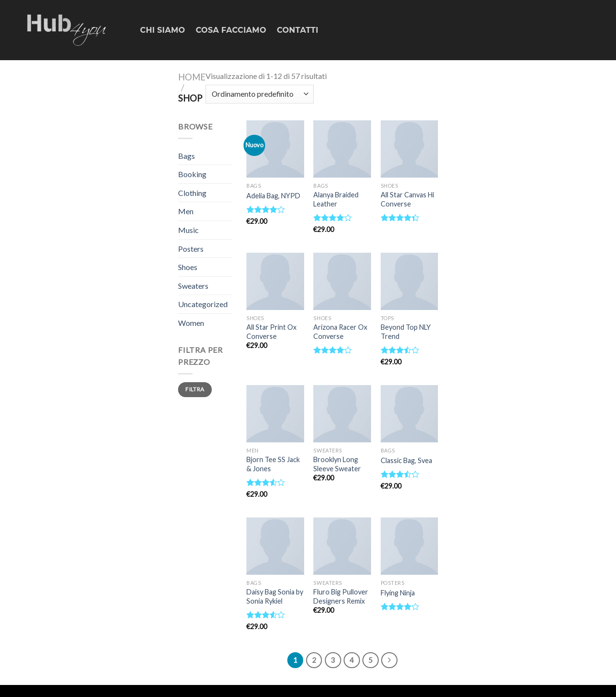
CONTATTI (297, 30)
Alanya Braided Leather (336, 199)
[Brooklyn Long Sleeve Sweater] (342, 414)
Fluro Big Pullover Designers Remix (341, 596)
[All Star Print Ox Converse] (275, 282)
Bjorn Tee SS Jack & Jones (273, 464)
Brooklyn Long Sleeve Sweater (337, 464)
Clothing (192, 193)
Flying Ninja (398, 593)
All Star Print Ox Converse (271, 332)
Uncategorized (203, 304)
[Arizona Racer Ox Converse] (342, 282)
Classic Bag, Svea (406, 460)
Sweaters (193, 286)
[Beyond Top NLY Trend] (410, 282)
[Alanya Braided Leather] (342, 149)
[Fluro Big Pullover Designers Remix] (342, 546)
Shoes (188, 267)
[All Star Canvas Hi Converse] (410, 149)
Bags (186, 156)
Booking (192, 174)
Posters (191, 249)
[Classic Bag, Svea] (410, 414)
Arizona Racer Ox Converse (340, 332)
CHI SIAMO (163, 30)
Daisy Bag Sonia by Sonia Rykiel (275, 596)
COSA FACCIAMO (231, 30)
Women (191, 323)
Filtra (195, 389)
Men (186, 211)
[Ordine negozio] (260, 94)
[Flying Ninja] (410, 546)
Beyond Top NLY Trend (406, 332)
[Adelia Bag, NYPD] (275, 149)
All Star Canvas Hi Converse (407, 199)
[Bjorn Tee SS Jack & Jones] (275, 414)
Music (188, 230)
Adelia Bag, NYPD (273, 196)
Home (192, 77)
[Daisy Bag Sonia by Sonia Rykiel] (275, 546)
